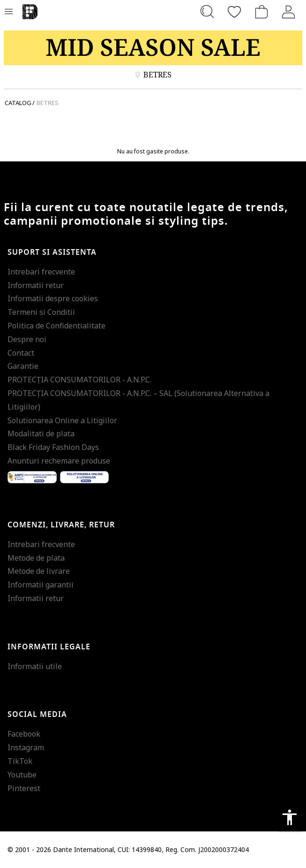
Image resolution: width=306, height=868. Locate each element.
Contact (21, 353)
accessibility (290, 817)
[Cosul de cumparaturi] (261, 12)
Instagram (26, 747)
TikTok (20, 761)
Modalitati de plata (41, 434)
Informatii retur (36, 285)
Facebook (24, 734)
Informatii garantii (41, 585)
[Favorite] (234, 12)
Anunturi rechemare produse (59, 461)
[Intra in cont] (289, 12)
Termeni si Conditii (41, 312)
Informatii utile (35, 666)
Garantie (23, 366)
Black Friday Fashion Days (53, 447)
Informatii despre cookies (53, 298)
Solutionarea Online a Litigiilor (62, 420)
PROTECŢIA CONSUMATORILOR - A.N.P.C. (79, 380)
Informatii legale (49, 647)
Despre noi (27, 339)
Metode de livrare (39, 571)
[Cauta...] (207, 12)
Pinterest (24, 788)
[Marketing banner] (153, 48)
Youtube (22, 775)
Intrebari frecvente (41, 272)
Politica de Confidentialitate (56, 326)
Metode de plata (36, 558)
